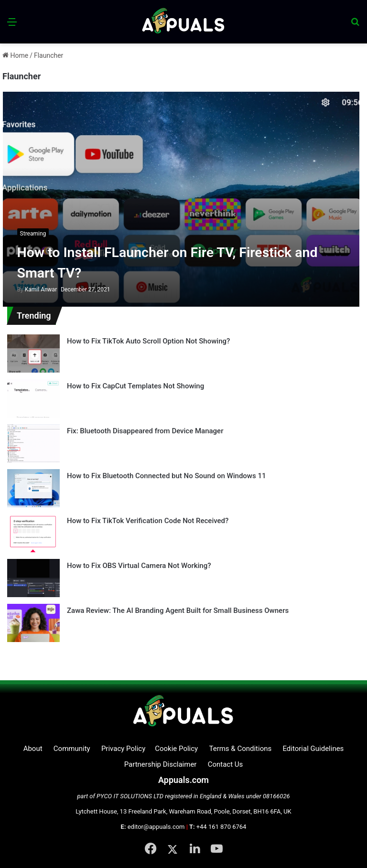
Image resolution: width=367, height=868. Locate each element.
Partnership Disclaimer (161, 764)
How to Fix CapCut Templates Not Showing (135, 386)
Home (15, 55)
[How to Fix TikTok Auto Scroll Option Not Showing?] (33, 354)
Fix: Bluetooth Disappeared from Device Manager (145, 431)
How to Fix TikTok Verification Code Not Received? (148, 521)
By (21, 289)
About (33, 749)
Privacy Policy (123, 749)
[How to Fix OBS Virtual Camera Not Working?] (33, 578)
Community (72, 749)
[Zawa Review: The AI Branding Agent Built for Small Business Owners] (33, 623)
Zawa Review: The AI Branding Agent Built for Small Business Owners (178, 611)
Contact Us (226, 764)
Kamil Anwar (37, 289)
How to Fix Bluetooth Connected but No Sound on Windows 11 (166, 476)
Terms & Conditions (240, 749)
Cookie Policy (176, 749)
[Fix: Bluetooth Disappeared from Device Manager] (33, 443)
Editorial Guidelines (313, 749)
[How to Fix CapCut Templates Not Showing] (33, 398)
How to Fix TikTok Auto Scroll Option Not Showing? (148, 341)
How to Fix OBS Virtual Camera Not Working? (139, 566)
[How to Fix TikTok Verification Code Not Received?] (33, 533)
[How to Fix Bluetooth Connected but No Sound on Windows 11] (33, 488)
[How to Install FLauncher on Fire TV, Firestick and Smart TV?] (181, 199)
